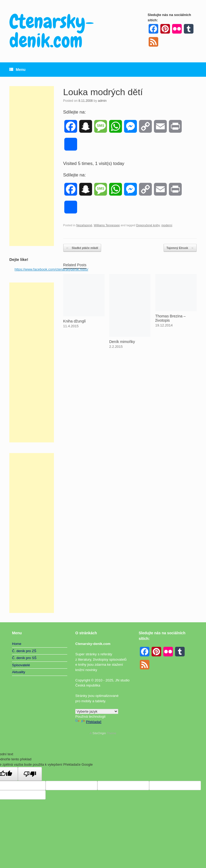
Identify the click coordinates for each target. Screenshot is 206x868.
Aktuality (19, 672)
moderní (167, 225)
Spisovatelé (21, 665)
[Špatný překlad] (30, 774)
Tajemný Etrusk (180, 248)
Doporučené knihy (148, 225)
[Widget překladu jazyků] (97, 711)
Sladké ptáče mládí (82, 248)
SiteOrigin (99, 733)
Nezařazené (84, 225)
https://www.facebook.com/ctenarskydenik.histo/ (51, 269)
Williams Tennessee (107, 225)
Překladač (88, 722)
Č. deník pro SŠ (24, 658)
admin (102, 101)
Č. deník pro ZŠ (24, 651)
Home (17, 644)
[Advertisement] (32, 166)
